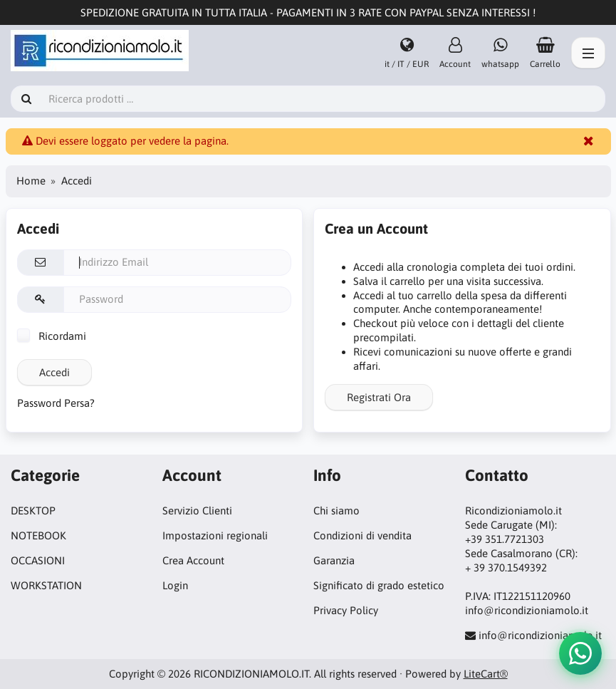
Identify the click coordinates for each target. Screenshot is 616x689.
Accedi (54, 372)
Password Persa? (56, 403)
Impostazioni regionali (215, 535)
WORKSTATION (46, 585)
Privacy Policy (346, 610)
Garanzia (334, 560)
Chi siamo (336, 511)
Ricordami (52, 336)
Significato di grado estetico (379, 585)
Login (175, 585)
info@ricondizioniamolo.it (540, 635)
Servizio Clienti (197, 511)
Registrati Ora (379, 397)
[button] (580, 653)
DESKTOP (33, 511)
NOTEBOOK (38, 535)
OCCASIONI (38, 560)
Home (31, 181)
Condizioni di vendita (362, 535)
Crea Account (193, 560)
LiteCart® (486, 674)
